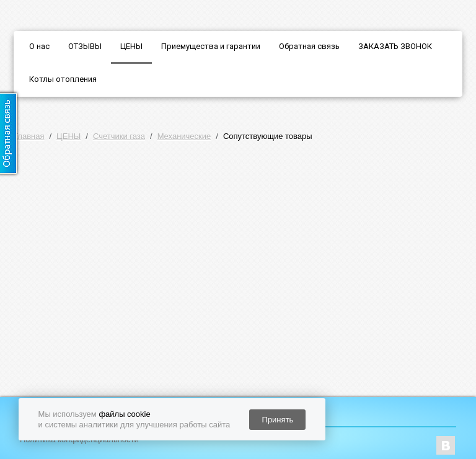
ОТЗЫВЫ (85, 46)
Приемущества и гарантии (211, 46)
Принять (278, 420)
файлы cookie (124, 414)
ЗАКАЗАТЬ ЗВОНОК (395, 46)
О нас (39, 46)
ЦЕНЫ (131, 46)
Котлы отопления (63, 79)
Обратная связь (309, 46)
